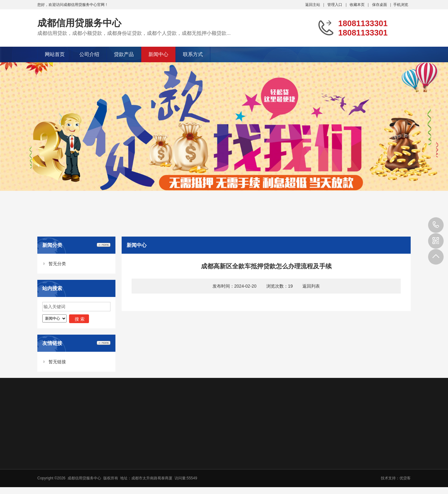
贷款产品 (124, 54)
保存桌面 (380, 5)
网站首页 (55, 54)
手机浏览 (401, 5)
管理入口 (335, 5)
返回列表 (311, 286)
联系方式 (193, 54)
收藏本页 (357, 5)
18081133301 (436, 225)
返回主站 (313, 5)
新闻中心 (158, 54)
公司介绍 (89, 54)
